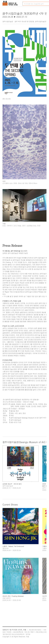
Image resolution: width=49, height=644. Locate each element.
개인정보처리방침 (35, 630)
